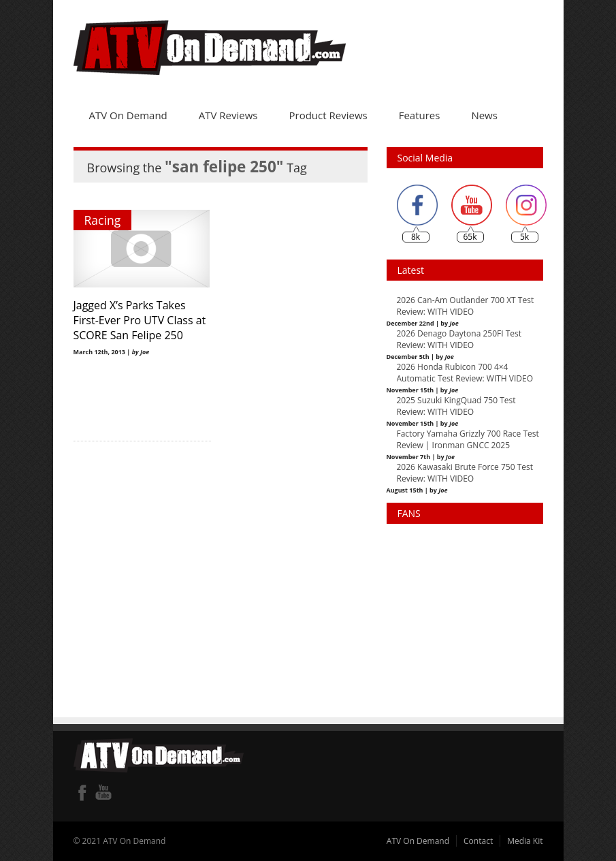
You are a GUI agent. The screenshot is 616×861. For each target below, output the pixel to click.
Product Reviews (328, 115)
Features (420, 115)
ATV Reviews (228, 115)
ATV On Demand (128, 115)
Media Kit (525, 841)
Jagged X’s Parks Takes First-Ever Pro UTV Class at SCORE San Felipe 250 (140, 320)
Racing (103, 220)
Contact (478, 841)
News (484, 115)
